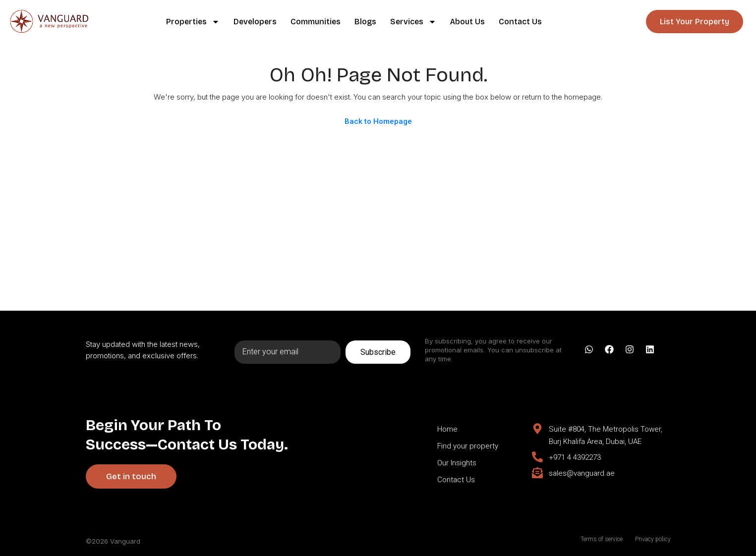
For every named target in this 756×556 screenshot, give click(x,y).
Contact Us (520, 22)
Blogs (365, 22)
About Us (467, 22)
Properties (193, 22)
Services (413, 22)
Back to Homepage (378, 121)
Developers (255, 22)
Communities (316, 22)
